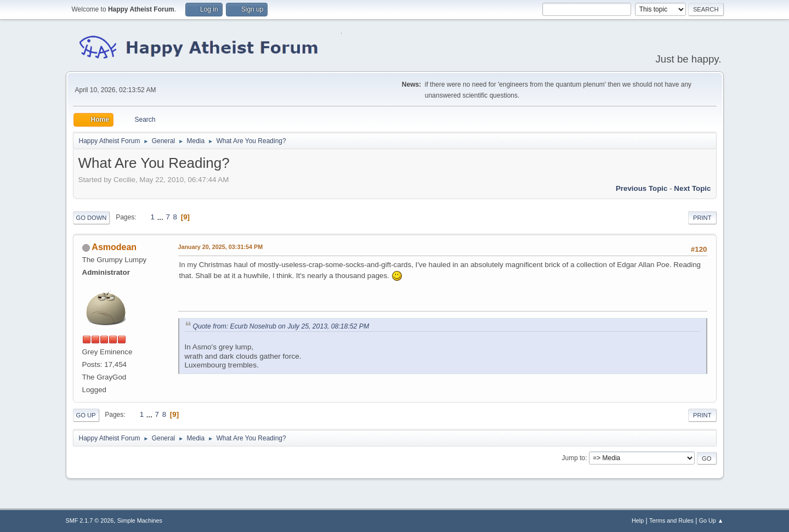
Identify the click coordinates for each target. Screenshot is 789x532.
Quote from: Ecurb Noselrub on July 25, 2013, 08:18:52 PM (281, 326)
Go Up (86, 415)
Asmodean (114, 247)
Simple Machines (140, 520)
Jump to (574, 458)
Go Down (92, 218)
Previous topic (642, 188)
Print (702, 218)
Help (638, 520)
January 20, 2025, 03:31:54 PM (221, 247)
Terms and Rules (671, 520)
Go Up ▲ (711, 520)
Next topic (692, 188)
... (161, 217)
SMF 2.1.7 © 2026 (90, 520)
